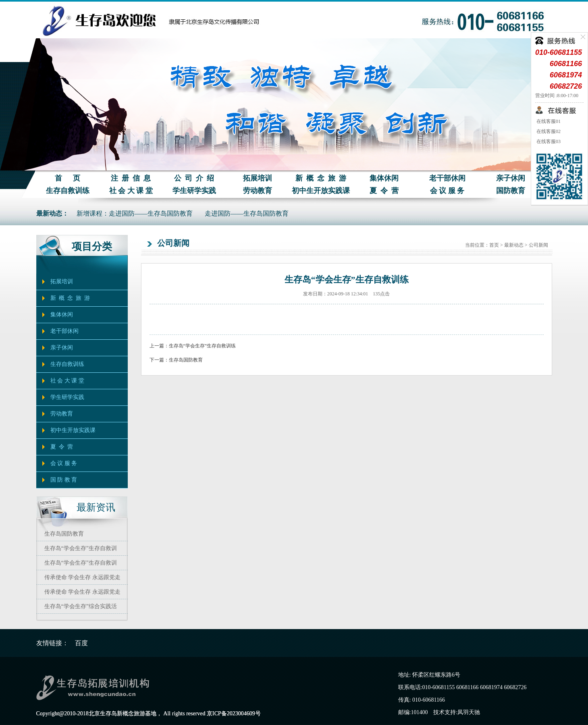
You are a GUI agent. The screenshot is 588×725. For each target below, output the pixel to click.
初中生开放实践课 (321, 191)
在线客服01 (548, 121)
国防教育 (511, 191)
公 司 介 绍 (194, 178)
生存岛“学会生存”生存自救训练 (203, 346)
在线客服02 (548, 131)
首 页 (68, 178)
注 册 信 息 (131, 178)
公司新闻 (538, 245)
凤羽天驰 (469, 712)
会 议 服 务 (447, 191)
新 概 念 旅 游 (321, 178)
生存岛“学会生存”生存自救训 (81, 548)
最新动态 (514, 245)
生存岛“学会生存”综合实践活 (81, 606)
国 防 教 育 (64, 480)
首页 (494, 245)
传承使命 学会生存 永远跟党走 (82, 577)
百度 (81, 643)
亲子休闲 (511, 178)
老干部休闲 (447, 178)
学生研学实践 (194, 191)
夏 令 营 (384, 191)
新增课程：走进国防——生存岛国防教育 (135, 213)
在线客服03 (548, 141)
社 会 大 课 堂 (131, 191)
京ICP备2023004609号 (234, 714)
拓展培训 (258, 178)
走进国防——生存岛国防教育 (247, 213)
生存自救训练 (68, 191)
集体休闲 (384, 178)
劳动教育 (258, 191)
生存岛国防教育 (64, 534)
